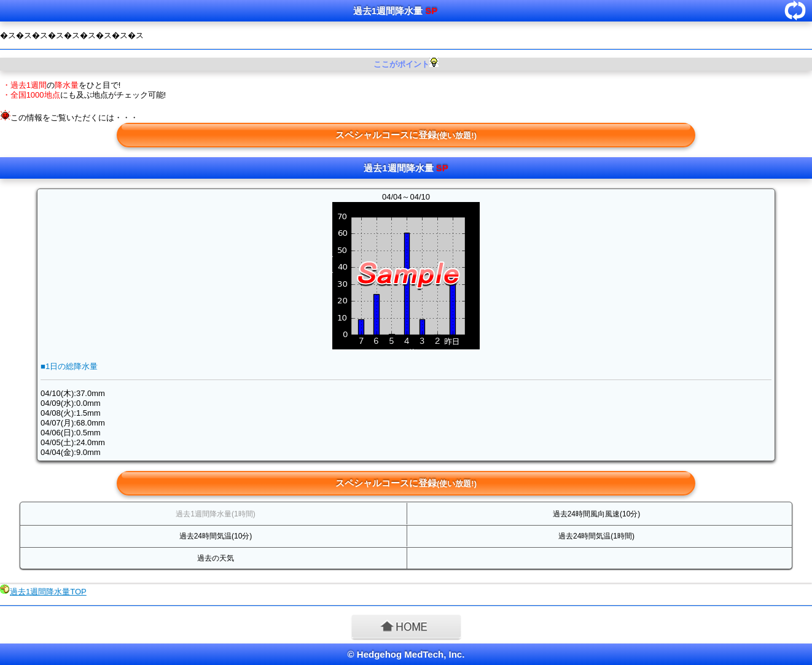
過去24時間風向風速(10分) (597, 514)
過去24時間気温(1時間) (596, 536)
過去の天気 (216, 558)
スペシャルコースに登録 (406, 135)
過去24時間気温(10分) (216, 536)
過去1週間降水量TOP (48, 592)
